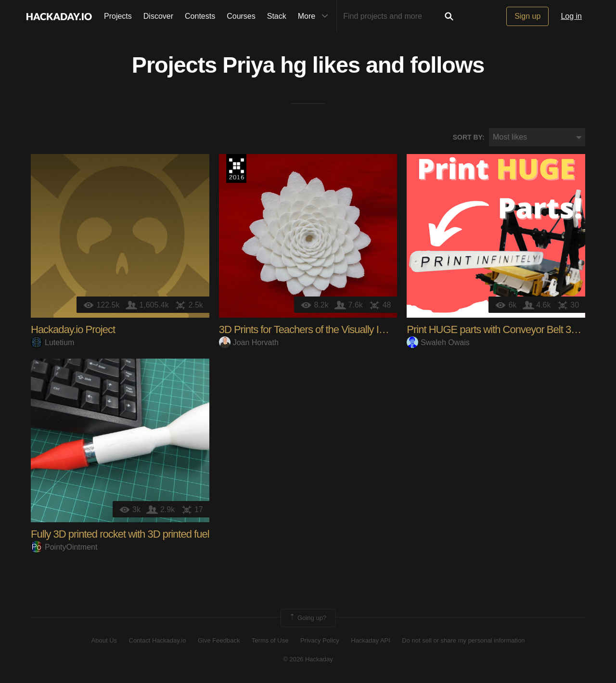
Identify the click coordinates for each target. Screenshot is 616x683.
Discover (158, 16)
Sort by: (469, 137)
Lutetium (52, 342)
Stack (277, 16)
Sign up (527, 16)
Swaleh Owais (438, 342)
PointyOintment (64, 547)
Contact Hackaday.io (158, 641)
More (315, 16)
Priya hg (264, 65)
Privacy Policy (320, 641)
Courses (241, 16)
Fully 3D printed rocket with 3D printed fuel (120, 535)
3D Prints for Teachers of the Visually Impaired (316, 330)
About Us (104, 641)
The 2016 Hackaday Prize (236, 169)
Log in (571, 16)
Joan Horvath (249, 342)
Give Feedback (219, 641)
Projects (118, 16)
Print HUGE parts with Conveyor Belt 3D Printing (509, 330)
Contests (200, 16)
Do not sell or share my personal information (463, 641)
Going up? (308, 619)
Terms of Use (270, 641)
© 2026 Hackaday (308, 659)
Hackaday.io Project (73, 330)
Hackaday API (371, 641)
